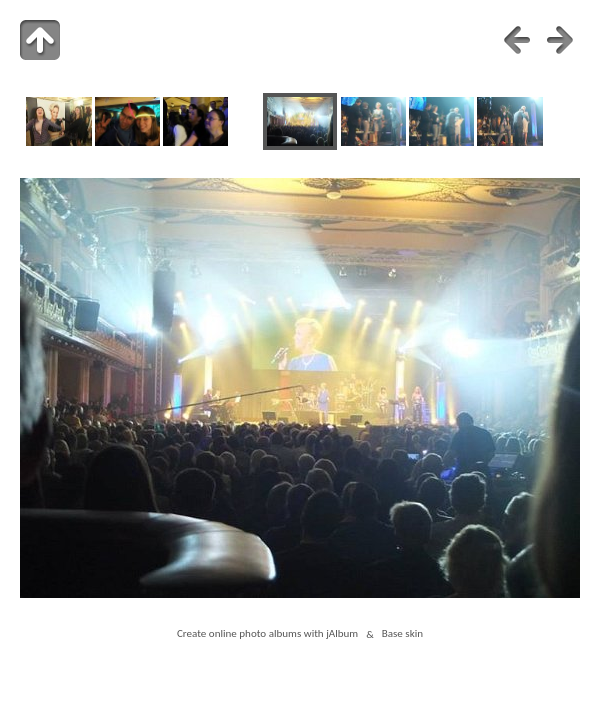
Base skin (402, 634)
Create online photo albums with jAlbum (267, 634)
